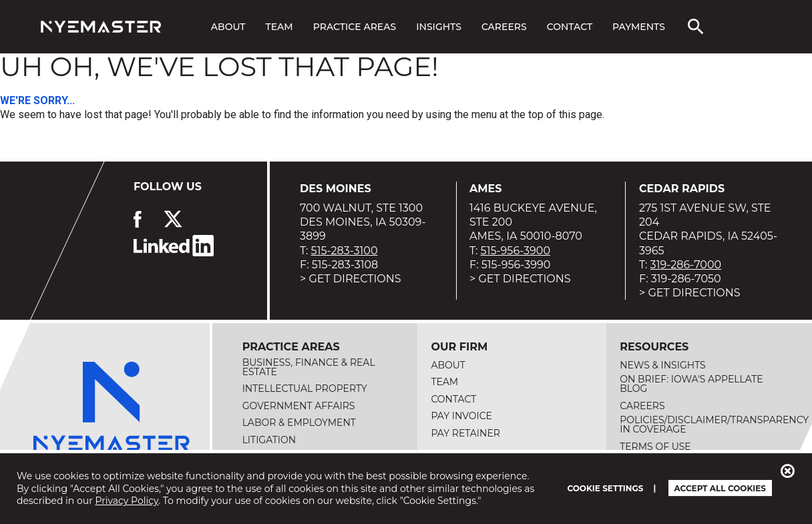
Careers (504, 27)
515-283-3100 (345, 251)
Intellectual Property (305, 388)
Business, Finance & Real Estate (309, 367)
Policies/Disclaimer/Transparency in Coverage (714, 425)
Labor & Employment (299, 423)
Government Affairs (299, 406)
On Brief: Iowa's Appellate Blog (691, 384)
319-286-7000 (686, 265)
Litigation (269, 440)
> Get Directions (351, 279)
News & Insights (662, 365)
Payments (639, 27)
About (228, 27)
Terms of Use (655, 447)
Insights (439, 27)
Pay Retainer (465, 433)
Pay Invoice (461, 416)
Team (279, 27)
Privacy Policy (127, 501)
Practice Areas (355, 27)
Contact (570, 27)
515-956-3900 (516, 251)
